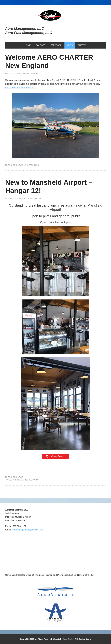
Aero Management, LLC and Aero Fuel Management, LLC (55, 16)
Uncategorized (31, 165)
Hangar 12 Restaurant (29, 480)
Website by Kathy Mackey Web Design (69, 639)
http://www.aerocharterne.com (21, 88)
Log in (89, 639)
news (20, 165)
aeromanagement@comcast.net (27, 530)
